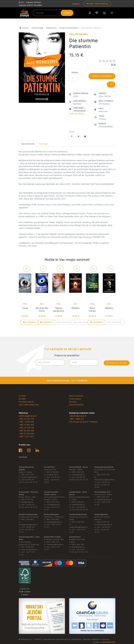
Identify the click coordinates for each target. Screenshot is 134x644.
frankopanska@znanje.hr (28, 524)
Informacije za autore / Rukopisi (83, 422)
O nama (22, 396)
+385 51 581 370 (103, 497)
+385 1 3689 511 (77, 419)
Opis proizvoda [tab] (28, 144)
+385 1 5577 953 (26, 436)
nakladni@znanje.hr (78, 416)
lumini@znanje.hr (53, 505)
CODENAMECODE (108, 642)
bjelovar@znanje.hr (105, 524)
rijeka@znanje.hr (78, 475)
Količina (75, 72)
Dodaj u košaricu (102, 76)
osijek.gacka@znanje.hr (78, 527)
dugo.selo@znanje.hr (30, 549)
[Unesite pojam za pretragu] (53, 13)
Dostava (73, 402)
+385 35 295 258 (26, 430)
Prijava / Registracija (97, 4)
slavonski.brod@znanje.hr (105, 480)
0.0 (107, 63)
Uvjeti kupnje (75, 399)
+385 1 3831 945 (77, 544)
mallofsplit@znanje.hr (55, 544)
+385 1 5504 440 (26, 422)
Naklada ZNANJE (33, 2)
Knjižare (76, 4)
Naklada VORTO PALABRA (30, 5)
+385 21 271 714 (27, 499)
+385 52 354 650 (26, 433)
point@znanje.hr (78, 547)
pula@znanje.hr (53, 475)
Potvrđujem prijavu (117, 363)
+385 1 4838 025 (27, 547)
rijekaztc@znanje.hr (105, 499)
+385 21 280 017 (52, 542)
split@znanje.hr (27, 502)
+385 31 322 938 (78, 522)
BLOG (21, 2)
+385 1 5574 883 (27, 519)
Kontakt (22, 399)
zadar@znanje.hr (78, 505)
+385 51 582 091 (26, 425)
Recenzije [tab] (44, 144)
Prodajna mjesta (26, 402)
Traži (67, 13)
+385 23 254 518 (26, 428)
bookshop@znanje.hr (30, 477)
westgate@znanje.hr (55, 522)
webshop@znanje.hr (28, 416)
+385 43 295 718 (26, 419)
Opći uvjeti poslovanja (29, 405)
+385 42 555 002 (52, 502)
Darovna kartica (76, 405)
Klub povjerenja (76, 396)
